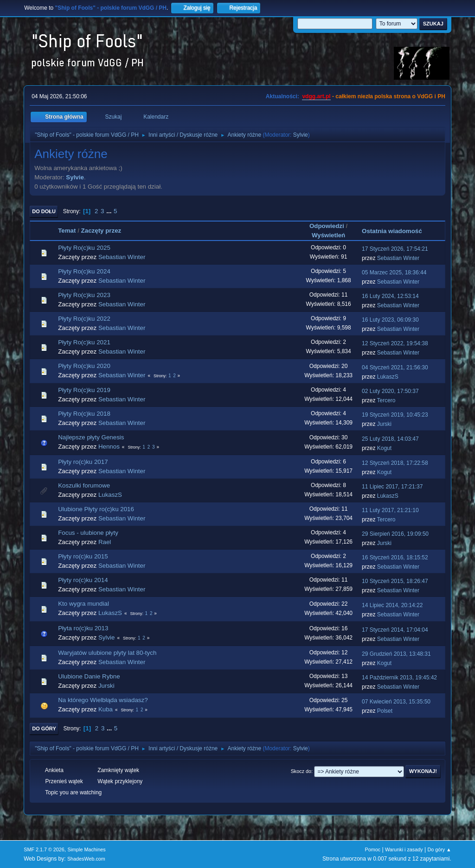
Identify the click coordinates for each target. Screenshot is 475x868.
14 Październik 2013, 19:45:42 (399, 678)
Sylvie (301, 135)
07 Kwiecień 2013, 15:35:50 (396, 702)
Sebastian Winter (122, 257)
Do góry (44, 729)
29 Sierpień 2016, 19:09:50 (395, 534)
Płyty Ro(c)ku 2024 (84, 271)
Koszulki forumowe (84, 485)
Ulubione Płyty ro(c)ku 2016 (96, 509)
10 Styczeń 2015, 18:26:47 (395, 581)
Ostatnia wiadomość (396, 231)
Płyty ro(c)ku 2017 (83, 462)
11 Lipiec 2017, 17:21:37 (392, 487)
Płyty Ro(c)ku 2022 (84, 319)
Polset (385, 711)
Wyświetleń (328, 235)
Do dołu (44, 211)
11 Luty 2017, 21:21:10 (390, 510)
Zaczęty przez (101, 231)
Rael (105, 542)
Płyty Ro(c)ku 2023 (84, 295)
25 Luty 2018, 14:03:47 (390, 439)
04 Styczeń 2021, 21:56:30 (395, 367)
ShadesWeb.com (86, 859)
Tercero (386, 400)
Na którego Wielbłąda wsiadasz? (103, 700)
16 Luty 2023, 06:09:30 (390, 320)
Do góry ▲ (439, 849)
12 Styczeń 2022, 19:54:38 (395, 343)
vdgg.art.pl (316, 96)
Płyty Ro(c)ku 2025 (84, 248)
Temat (67, 231)
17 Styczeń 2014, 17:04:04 (395, 630)
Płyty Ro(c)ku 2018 (84, 414)
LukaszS (388, 377)
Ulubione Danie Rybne (89, 676)
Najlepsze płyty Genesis (91, 437)
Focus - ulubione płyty (88, 533)
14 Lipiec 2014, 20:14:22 (392, 605)
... (110, 211)
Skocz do (301, 771)
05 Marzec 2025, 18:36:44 (394, 272)
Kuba (106, 709)
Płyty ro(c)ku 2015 (83, 556)
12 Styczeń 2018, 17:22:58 (395, 463)
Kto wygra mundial (83, 604)
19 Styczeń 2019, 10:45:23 (395, 415)
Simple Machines (87, 849)
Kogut (384, 448)
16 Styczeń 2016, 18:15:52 (395, 558)
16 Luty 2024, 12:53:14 (390, 296)
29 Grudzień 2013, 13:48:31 (396, 654)
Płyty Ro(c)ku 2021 (84, 342)
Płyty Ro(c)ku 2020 (84, 366)
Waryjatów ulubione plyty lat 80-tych (107, 653)
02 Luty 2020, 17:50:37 (390, 391)
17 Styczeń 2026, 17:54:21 (395, 249)
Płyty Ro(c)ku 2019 (84, 390)
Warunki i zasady (404, 849)
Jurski (384, 424)
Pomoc (373, 849)
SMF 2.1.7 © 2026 (44, 849)
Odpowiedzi (327, 226)
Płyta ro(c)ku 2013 (83, 628)
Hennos (109, 447)
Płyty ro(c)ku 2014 (83, 580)
